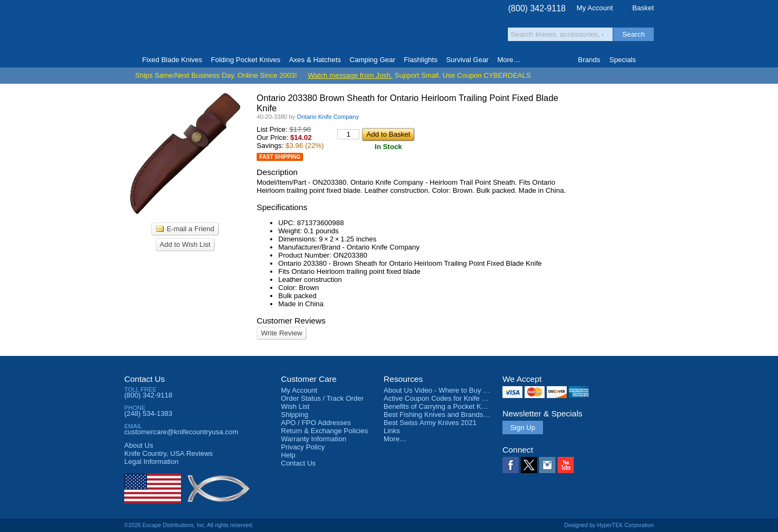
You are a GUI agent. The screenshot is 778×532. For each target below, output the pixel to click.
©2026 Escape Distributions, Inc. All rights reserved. (189, 525)
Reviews (169, 453)
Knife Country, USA (170, 28)
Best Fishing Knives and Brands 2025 (442, 415)
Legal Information (151, 462)
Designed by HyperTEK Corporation (609, 525)
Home (129, 60)
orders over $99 (353, 33)
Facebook (511, 465)
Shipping (295, 415)
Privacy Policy (303, 447)
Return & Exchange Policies (324, 431)
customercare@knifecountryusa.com (181, 432)
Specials (623, 60)
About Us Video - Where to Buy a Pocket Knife (456, 390)
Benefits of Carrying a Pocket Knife (438, 406)
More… (395, 439)
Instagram (547, 465)
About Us (139, 445)
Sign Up (522, 427)
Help (288, 455)
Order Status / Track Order (322, 398)
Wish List (295, 406)
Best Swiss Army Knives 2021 (430, 423)
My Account (595, 8)
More (509, 60)
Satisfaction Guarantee (293, 29)
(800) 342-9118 (537, 8)
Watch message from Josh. (350, 75)
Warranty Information (314, 439)
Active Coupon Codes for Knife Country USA (453, 398)
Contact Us (145, 379)
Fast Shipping (280, 157)
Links (392, 431)
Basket (643, 8)
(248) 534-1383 (148, 413)
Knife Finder (649, 60)
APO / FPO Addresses (316, 423)
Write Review (281, 333)
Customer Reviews (291, 321)
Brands (589, 60)
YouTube (566, 465)
